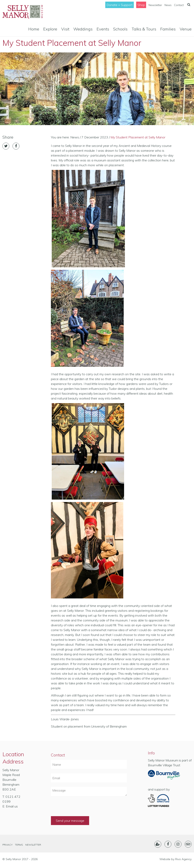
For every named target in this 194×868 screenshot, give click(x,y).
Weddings (83, 29)
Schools (120, 29)
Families (168, 29)
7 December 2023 (95, 137)
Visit (65, 29)
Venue (186, 29)
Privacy (7, 845)
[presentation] (82, 808)
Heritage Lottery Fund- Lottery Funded (164, 801)
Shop (141, 5)
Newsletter (155, 5)
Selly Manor (23, 12)
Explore (50, 29)
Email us (12, 806)
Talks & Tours (144, 29)
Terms (19, 845)
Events (103, 29)
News (168, 5)
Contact (179, 5)
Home (34, 29)
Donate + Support (120, 5)
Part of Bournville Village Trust (164, 776)
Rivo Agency (183, 859)
